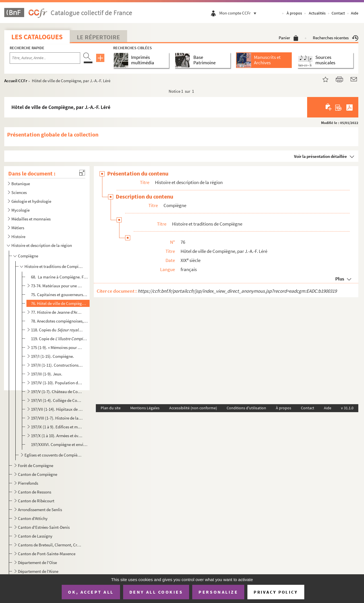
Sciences (19, 192)
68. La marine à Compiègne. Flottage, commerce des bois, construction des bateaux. (59, 277)
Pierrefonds (28, 483)
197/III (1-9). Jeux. (47, 374)
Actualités (317, 13)
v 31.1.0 (347, 408)
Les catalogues (37, 37)
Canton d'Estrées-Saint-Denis (44, 527)
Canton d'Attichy (33, 518)
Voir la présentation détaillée (320, 156)
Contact (338, 13)
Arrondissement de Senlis (40, 510)
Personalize (218, 592)
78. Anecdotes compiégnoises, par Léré (59, 321)
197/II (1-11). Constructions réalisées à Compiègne (57, 365)
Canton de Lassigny (35, 536)
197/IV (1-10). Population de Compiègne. (57, 383)
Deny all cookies (156, 592)
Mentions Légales (145, 408)
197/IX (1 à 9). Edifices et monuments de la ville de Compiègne (57, 427)
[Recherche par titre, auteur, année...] (45, 58)
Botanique (21, 184)
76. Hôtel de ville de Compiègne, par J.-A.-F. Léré (59, 303)
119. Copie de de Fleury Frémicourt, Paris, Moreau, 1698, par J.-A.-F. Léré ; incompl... (59, 339)
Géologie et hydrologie (31, 201)
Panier (288, 38)
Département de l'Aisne (38, 571)
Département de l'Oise (37, 562)
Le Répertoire (98, 37)
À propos (294, 13)
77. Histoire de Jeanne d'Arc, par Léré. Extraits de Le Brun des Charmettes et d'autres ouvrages (57, 312)
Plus (340, 279)
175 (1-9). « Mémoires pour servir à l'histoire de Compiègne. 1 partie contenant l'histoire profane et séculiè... (57, 347)
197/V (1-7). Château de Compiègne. (57, 392)
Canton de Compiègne (38, 474)
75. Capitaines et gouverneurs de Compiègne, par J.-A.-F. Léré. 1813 (59, 295)
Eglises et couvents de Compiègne (54, 455)
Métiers (18, 228)
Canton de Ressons (35, 492)
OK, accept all (91, 592)
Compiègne (28, 256)
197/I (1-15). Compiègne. (52, 356)
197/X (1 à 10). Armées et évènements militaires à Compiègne (57, 436)
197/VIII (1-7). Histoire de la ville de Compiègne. (57, 418)
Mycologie (20, 210)
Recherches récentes (336, 38)
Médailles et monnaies (31, 219)
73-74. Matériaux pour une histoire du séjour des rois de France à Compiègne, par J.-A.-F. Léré (57, 286)
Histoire (18, 237)
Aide (355, 13)
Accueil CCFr (16, 81)
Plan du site (111, 408)
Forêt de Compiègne (36, 465)
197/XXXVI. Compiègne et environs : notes (59, 444)
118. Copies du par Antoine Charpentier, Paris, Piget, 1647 (57, 330)
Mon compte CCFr (239, 13)
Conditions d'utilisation (246, 408)
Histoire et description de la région (42, 245)
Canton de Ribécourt (36, 501)
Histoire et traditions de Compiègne (54, 266)
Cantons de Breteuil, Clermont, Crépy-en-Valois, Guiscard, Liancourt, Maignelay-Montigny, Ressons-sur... (50, 545)
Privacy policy (276, 592)
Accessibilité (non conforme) (193, 408)
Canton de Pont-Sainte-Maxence (47, 554)
